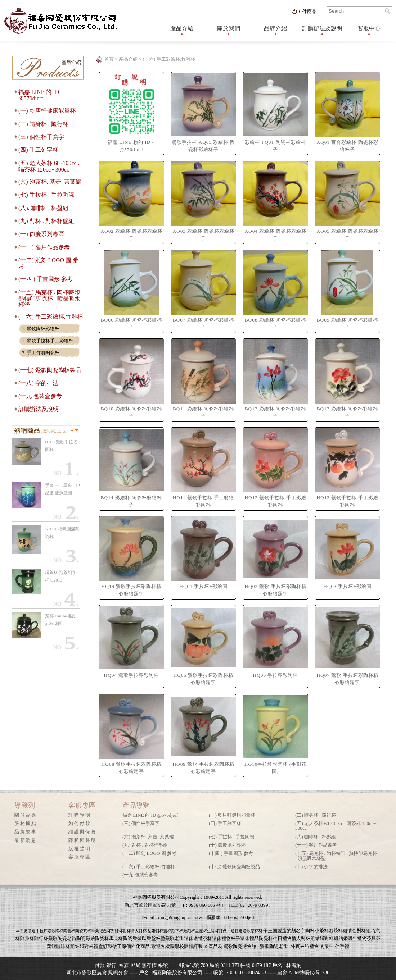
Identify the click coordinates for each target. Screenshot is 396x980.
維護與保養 (82, 832)
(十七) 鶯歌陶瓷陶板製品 (50, 370)
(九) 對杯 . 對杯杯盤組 (46, 221)
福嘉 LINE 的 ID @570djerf (39, 95)
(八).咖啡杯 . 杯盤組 (43, 208)
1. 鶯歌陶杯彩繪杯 (41, 329)
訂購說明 (80, 815)
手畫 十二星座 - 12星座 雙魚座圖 (62, 489)
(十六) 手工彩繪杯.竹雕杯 (51, 317)
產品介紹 (182, 28)
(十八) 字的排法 (38, 383)
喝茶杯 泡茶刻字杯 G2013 (61, 576)
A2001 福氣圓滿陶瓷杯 (62, 533)
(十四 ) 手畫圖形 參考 (46, 279)
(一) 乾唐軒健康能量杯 (47, 111)
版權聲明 (80, 849)
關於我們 (229, 28)
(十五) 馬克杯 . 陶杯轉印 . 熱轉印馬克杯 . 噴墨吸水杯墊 (51, 298)
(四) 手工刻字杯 (38, 150)
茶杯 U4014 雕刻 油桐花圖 (61, 620)
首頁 (109, 59)
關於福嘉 (26, 815)
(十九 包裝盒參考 (40, 396)
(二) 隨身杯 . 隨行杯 (43, 124)
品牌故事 (26, 832)
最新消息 (26, 840)
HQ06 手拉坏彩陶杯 (276, 675)
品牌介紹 (275, 28)
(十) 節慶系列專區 (41, 234)
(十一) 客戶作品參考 (44, 247)
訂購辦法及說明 (322, 28)
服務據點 (26, 823)
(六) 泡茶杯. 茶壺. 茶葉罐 (50, 182)
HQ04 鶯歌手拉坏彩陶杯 (132, 675)
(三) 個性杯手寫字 (41, 137)
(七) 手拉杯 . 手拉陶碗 (46, 195)
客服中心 (369, 28)
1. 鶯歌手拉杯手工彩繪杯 (48, 341)
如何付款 (80, 823)
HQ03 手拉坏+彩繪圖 (347, 586)
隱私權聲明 (82, 840)
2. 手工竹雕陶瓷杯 (41, 353)
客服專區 (80, 857)
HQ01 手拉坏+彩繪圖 (203, 586)
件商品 (308, 11)
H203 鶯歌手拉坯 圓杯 (61, 446)
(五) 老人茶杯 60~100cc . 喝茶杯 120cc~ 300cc (49, 166)
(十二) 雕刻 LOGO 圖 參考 (149, 853)
